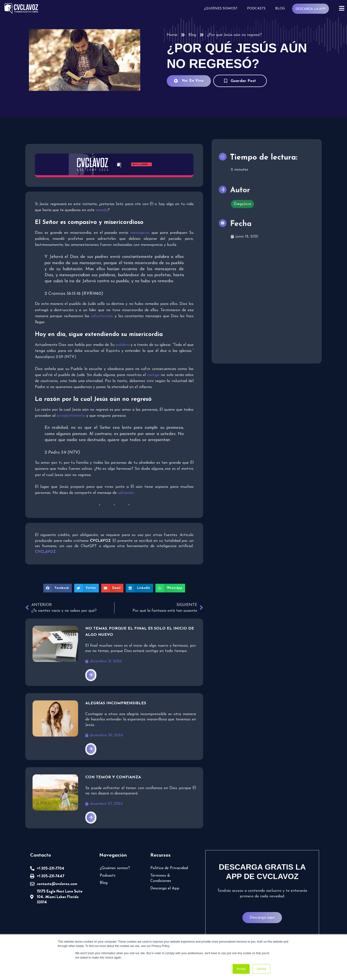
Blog (280, 9)
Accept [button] (241, 969)
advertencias (102, 316)
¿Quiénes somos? (221, 9)
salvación (126, 493)
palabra (123, 345)
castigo (153, 375)
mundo (102, 210)
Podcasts (256, 9)
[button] (58, 588)
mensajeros (140, 233)
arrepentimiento (71, 416)
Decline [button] (261, 969)
